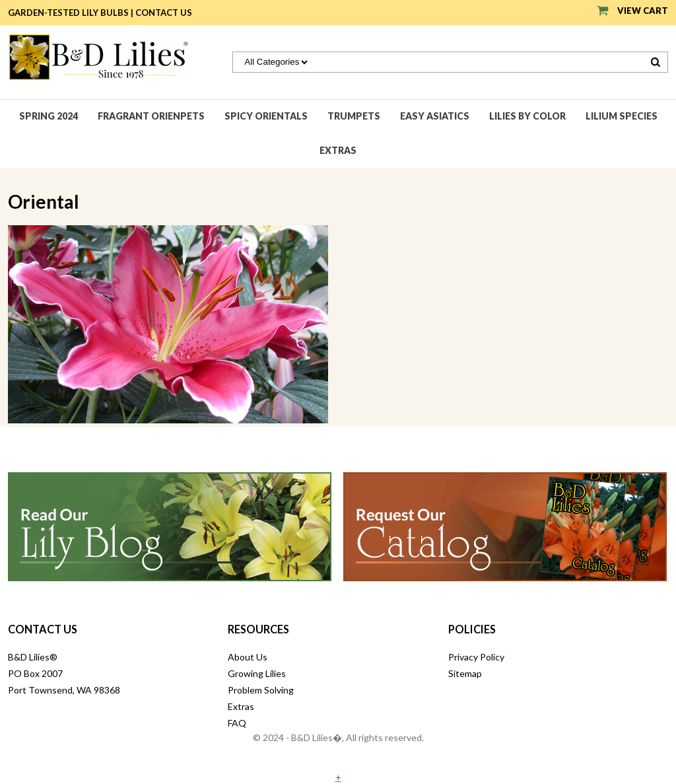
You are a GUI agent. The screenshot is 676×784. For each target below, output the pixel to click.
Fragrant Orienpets (151, 116)
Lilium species (622, 116)
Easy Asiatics (435, 116)
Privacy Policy (476, 657)
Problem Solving (261, 690)
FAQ (237, 723)
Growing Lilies (257, 673)
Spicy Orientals (266, 116)
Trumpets (354, 116)
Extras (338, 150)
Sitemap (465, 673)
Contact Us (164, 13)
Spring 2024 (49, 116)
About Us (248, 657)
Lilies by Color (527, 116)
